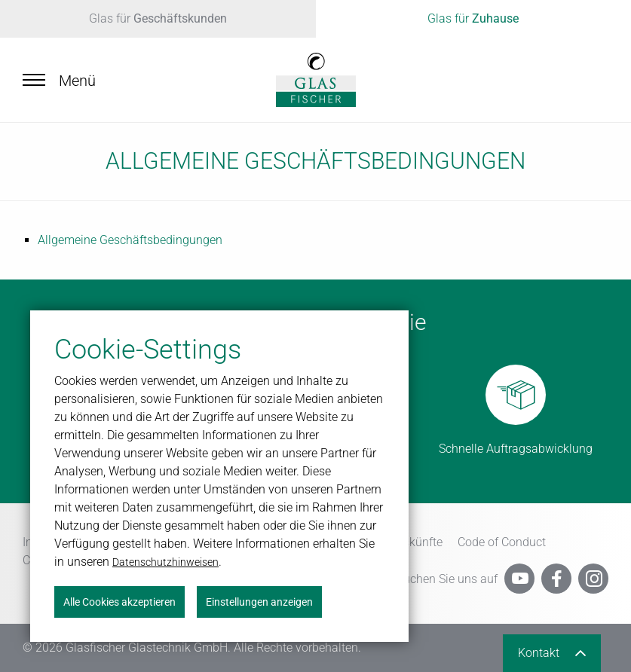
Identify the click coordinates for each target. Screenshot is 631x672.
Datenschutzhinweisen (165, 562)
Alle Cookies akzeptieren (119, 602)
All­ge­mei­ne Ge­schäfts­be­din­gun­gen (130, 240)
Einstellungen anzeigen (259, 602)
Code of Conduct (502, 542)
